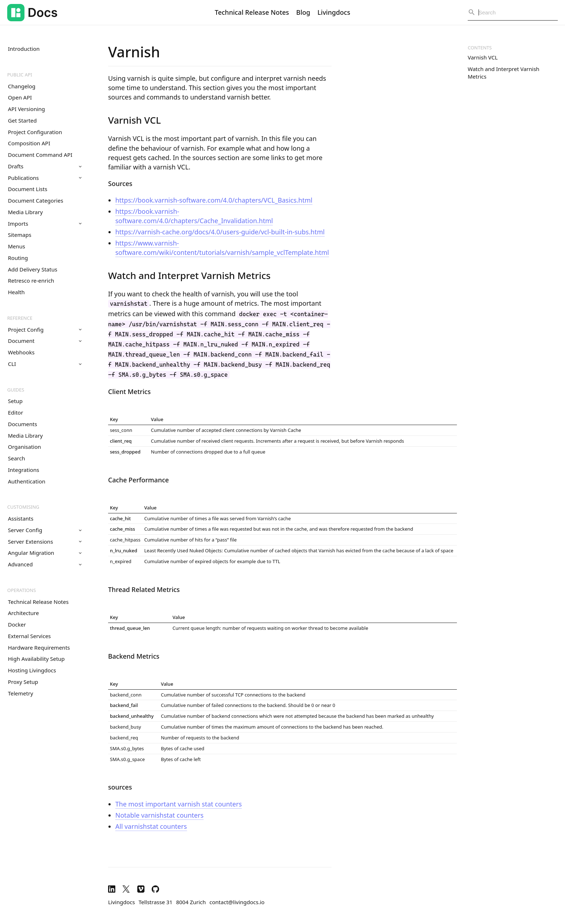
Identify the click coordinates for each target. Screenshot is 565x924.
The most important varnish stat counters (179, 804)
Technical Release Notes (252, 12)
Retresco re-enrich (31, 280)
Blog (303, 12)
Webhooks (21, 352)
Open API (20, 97)
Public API (20, 75)
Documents (23, 424)
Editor (15, 412)
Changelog (22, 86)
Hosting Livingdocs (32, 670)
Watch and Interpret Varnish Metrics (504, 73)
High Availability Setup (36, 659)
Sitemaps (20, 235)
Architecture (23, 613)
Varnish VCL (483, 57)
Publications (45, 178)
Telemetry (21, 693)
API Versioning (26, 109)
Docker (17, 624)
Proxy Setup (23, 682)
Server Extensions (45, 541)
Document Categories (35, 200)
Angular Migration (45, 553)
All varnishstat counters (151, 826)
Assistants (21, 518)
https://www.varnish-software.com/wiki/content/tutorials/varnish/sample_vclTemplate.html (222, 248)
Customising (23, 507)
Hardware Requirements (39, 647)
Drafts (45, 166)
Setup (15, 401)
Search (16, 458)
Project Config (45, 330)
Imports (45, 224)
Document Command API (40, 155)
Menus (17, 246)
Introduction (24, 49)
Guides (16, 390)
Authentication (27, 481)
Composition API (29, 143)
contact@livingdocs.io (237, 902)
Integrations (24, 470)
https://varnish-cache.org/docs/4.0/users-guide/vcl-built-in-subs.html (220, 232)
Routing (18, 258)
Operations (22, 590)
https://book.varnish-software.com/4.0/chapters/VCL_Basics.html (214, 200)
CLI (45, 364)
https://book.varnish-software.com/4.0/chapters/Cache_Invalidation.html (194, 216)
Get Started (22, 120)
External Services (29, 636)
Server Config (45, 530)
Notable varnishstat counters (159, 815)
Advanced (45, 564)
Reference (20, 318)
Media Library (25, 212)
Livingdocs (334, 12)
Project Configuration (35, 132)
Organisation (25, 447)
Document (45, 341)
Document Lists (28, 189)
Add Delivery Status (33, 269)
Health (16, 292)
